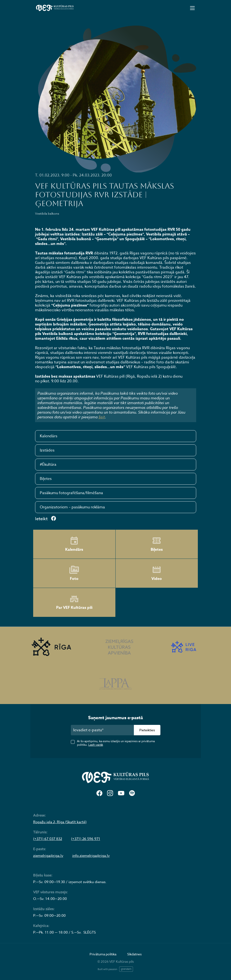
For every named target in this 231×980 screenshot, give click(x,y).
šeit (102, 417)
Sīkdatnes (134, 954)
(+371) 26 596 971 (86, 839)
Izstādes (47, 450)
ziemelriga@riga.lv (48, 856)
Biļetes (46, 479)
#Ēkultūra (48, 465)
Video (157, 573)
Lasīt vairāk (96, 745)
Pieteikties (147, 730)
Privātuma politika (103, 954)
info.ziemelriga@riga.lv (91, 856)
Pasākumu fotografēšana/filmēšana (71, 493)
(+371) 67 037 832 (48, 839)
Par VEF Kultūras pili (74, 603)
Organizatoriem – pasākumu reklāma (72, 507)
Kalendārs (49, 436)
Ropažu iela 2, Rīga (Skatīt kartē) (60, 822)
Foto (74, 573)
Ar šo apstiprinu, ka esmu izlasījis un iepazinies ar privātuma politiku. (116, 743)
